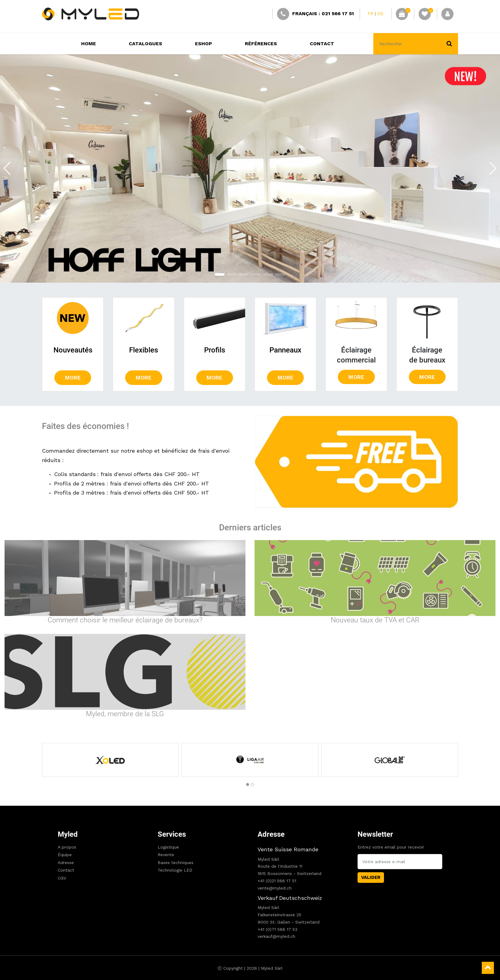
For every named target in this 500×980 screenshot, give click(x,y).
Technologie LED (175, 870)
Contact (66, 870)
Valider (371, 877)
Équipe (65, 855)
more (73, 378)
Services (172, 834)
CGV (62, 878)
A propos (67, 847)
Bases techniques (176, 863)
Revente (166, 855)
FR (370, 14)
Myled (68, 834)
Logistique (168, 847)
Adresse (66, 863)
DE (380, 14)
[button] (220, 274)
